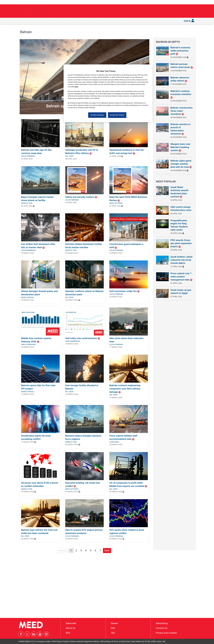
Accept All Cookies (117, 115)
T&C (113, 633)
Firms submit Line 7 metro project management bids (181, 277)
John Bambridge (29, 250)
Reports (101, 21)
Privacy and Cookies (166, 633)
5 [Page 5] (91, 550)
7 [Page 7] (100, 550)
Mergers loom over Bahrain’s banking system (180, 147)
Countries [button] (66, 21)
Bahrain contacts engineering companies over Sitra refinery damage (125, 389)
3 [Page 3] (81, 550)
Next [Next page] (108, 550)
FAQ (113, 628)
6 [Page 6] (95, 550)
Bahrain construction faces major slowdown (181, 111)
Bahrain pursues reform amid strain (182, 66)
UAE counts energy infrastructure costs (181, 209)
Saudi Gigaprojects (83, 21)
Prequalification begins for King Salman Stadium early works (179, 225)
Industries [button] (53, 21)
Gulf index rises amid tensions (83, 338)
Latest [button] (30, 21)
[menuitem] (22, 21)
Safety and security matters (81, 197)
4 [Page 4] (86, 550)
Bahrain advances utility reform (180, 79)
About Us (70, 628)
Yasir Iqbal (114, 442)
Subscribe (126, 21)
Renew (114, 623)
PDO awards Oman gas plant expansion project (181, 243)
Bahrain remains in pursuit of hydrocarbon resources (180, 129)
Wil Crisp (69, 156)
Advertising (162, 623)
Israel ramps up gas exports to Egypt (181, 291)
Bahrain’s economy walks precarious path (180, 51)
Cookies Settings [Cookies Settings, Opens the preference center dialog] (97, 115)
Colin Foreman (28, 156)
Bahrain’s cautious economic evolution (181, 94)
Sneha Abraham (28, 344)
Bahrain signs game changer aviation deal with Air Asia (181, 164)
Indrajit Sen (27, 203)
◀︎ (24, 77)
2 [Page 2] (76, 550)
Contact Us (162, 628)
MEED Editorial (116, 203)
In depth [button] (40, 21)
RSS (68, 633)
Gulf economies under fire (124, 291)
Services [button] (113, 21)
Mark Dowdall (28, 297)
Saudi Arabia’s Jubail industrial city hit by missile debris (181, 260)
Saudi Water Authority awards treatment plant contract (179, 192)
